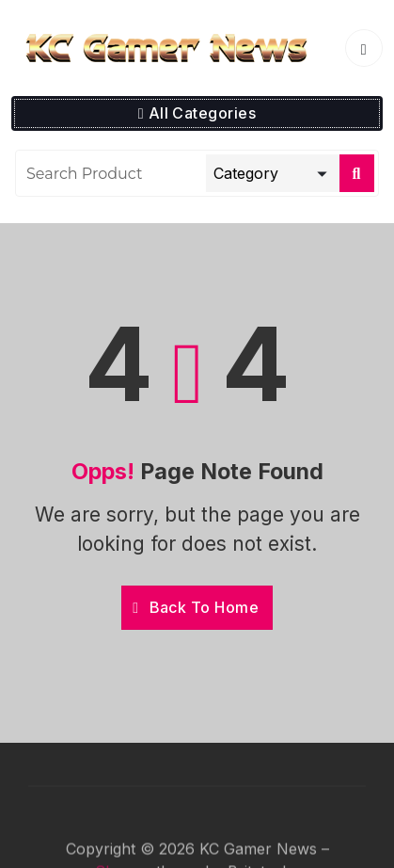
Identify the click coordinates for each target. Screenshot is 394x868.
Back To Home (196, 607)
